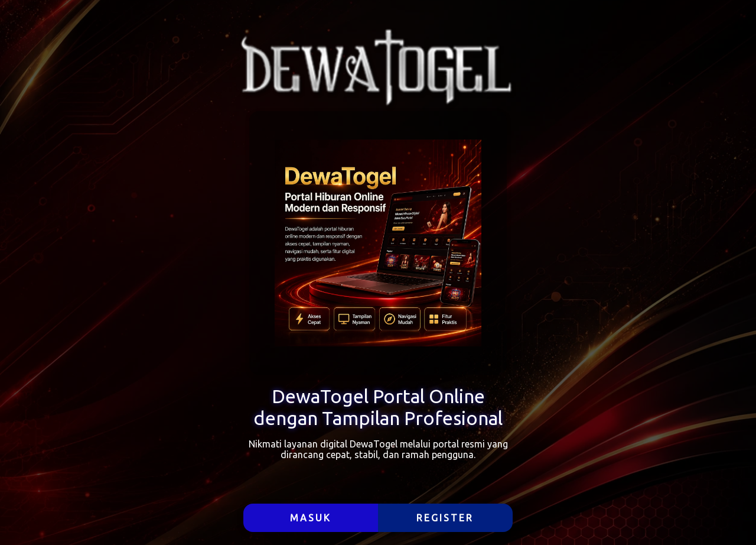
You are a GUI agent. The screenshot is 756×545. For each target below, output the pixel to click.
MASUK (311, 518)
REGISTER (445, 518)
